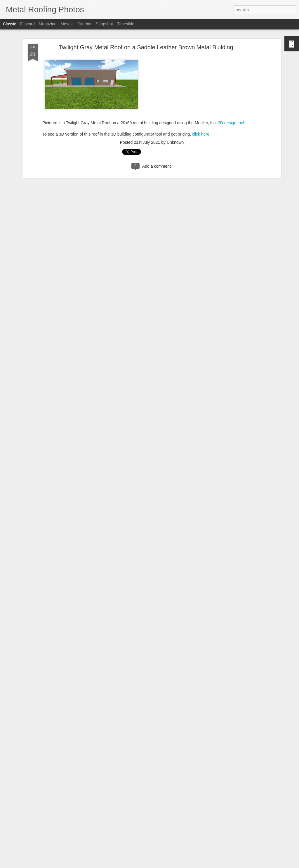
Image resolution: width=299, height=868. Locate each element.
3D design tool (231, 123)
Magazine (48, 24)
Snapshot (104, 24)
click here (201, 134)
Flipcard (27, 24)
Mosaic (67, 24)
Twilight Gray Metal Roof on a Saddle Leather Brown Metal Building (146, 47)
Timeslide (126, 24)
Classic (9, 24)
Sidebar (85, 24)
